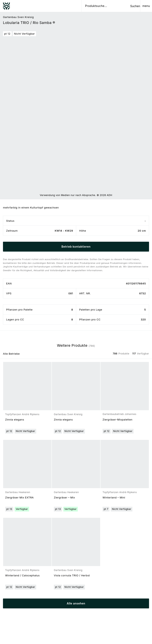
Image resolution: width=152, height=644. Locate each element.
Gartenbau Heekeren (18, 492)
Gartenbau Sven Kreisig (18, 17)
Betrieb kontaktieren (76, 247)
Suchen (135, 6)
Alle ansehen (76, 603)
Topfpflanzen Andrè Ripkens (22, 414)
